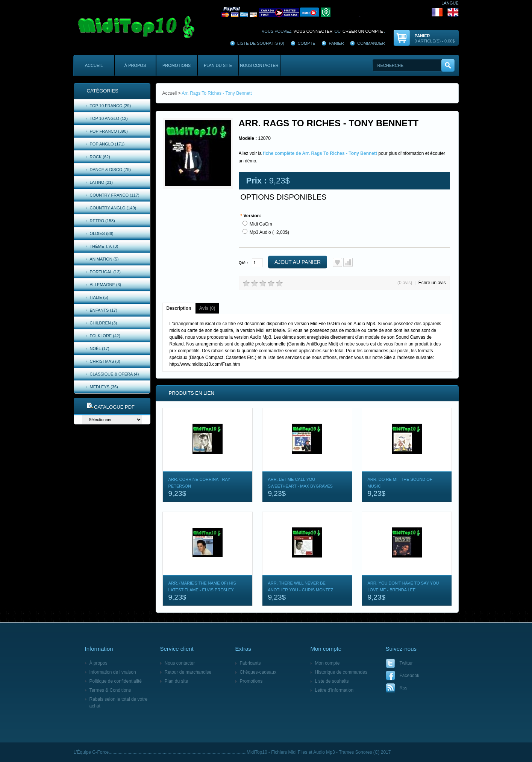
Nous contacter (259, 65)
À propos (135, 65)
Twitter (406, 663)
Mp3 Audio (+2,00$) (269, 232)
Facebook (410, 676)
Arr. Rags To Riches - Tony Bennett (217, 93)
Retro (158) (102, 221)
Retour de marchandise (188, 672)
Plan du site (218, 65)
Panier (336, 43)
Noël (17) (100, 348)
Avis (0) (207, 308)
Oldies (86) (102, 233)
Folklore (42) (105, 336)
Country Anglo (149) (113, 208)
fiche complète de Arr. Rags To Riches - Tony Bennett (320, 153)
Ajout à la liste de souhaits (337, 262)
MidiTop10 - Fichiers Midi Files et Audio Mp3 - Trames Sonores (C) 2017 (319, 752)
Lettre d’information (334, 690)
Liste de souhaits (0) (261, 43)
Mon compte (327, 663)
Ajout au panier (298, 262)
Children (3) (104, 323)
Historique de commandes (341, 672)
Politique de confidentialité (116, 681)
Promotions (177, 65)
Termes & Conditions (110, 690)
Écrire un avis (432, 283)
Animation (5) (104, 259)
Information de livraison (113, 672)
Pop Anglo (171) (107, 144)
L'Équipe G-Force (91, 752)
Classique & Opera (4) (114, 374)
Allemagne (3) (106, 285)
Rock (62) (100, 157)
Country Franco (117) (115, 195)
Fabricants (250, 663)
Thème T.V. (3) (104, 246)
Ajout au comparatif (348, 262)
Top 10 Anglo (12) (109, 118)
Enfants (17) (104, 310)
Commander (371, 43)
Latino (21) (102, 182)
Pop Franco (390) (109, 131)
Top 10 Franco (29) (111, 106)
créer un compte (363, 31)
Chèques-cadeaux (258, 672)
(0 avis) (405, 283)
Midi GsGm (261, 224)
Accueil (94, 65)
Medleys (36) (104, 387)
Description (179, 308)
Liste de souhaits (332, 681)
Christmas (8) (105, 361)
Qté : (243, 263)
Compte (307, 43)
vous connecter (313, 31)
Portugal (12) (105, 272)
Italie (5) (99, 297)
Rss (404, 688)
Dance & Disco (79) (110, 170)
